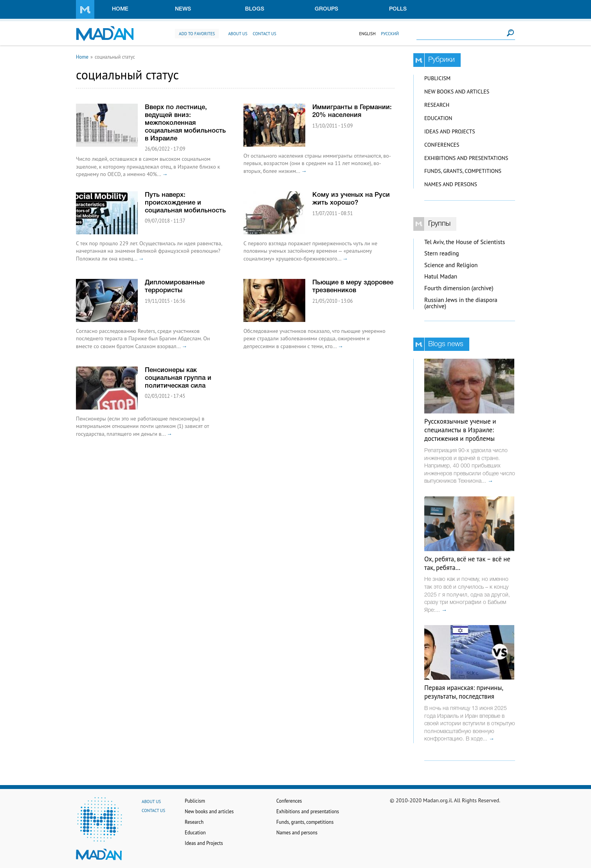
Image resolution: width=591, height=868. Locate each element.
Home (120, 9)
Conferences (442, 145)
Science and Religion (451, 265)
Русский (390, 34)
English (367, 34)
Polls (398, 9)
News (183, 9)
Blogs (255, 9)
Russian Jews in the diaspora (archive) (461, 303)
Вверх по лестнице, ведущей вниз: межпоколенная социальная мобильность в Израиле (185, 123)
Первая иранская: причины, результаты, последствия (464, 692)
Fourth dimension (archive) (459, 288)
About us (238, 34)
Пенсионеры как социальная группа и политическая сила (178, 378)
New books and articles (457, 92)
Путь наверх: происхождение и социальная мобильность (185, 203)
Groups (326, 9)
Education (438, 118)
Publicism (437, 78)
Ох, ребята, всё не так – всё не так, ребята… (467, 563)
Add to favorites (197, 34)
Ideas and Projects (450, 131)
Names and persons (451, 184)
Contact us (265, 34)
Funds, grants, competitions (463, 171)
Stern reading (442, 253)
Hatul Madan (441, 276)
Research (437, 105)
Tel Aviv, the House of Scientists (465, 242)
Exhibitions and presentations (466, 158)
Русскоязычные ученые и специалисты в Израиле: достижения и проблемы (460, 430)
